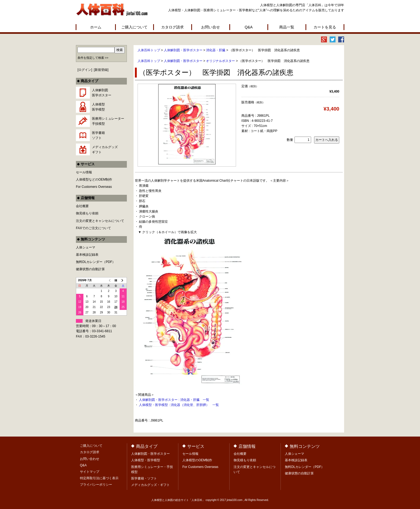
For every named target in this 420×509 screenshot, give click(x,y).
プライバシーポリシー (96, 485)
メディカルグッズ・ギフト (150, 485)
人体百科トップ (149, 50)
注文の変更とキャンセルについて (100, 221)
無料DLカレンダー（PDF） (96, 262)
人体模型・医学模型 (146, 460)
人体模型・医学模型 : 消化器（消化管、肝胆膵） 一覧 (179, 405)
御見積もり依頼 (87, 213)
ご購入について (134, 27)
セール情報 (84, 172)
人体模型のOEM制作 (197, 460)
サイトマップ (90, 472)
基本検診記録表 (87, 255)
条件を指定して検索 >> (93, 58)
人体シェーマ (86, 247)
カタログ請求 (172, 27)
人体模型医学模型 (98, 107)
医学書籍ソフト (98, 135)
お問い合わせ (90, 459)
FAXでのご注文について (93, 228)
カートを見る (325, 27)
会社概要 (82, 206)
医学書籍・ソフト (144, 478)
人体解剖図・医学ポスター (183, 50)
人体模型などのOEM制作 (94, 180)
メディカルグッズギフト (105, 150)
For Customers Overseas (94, 187)
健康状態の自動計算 (90, 269)
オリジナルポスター (220, 61)
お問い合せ (211, 27)
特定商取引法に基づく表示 (99, 478)
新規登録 (101, 70)
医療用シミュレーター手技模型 (108, 121)
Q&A (249, 27)
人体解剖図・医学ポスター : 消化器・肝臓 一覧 (174, 400)
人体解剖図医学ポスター (102, 93)
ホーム (96, 27)
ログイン (85, 70)
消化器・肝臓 (216, 50)
